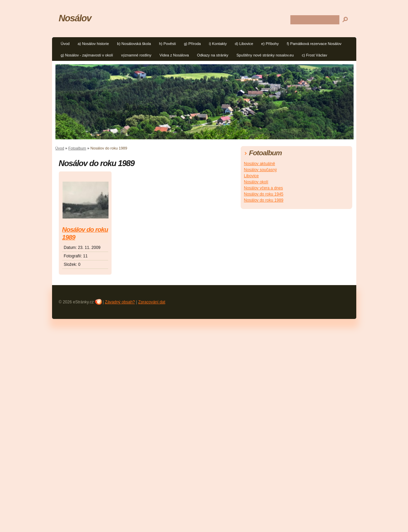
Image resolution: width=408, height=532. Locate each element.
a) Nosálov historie (93, 44)
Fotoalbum (77, 148)
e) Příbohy (270, 44)
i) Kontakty (218, 44)
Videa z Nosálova (174, 55)
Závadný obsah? (120, 302)
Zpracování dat (152, 302)
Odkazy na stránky (213, 55)
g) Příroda (192, 44)
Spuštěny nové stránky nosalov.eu (265, 55)
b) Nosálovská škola (134, 44)
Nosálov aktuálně (260, 164)
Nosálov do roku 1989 (85, 233)
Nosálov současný (260, 170)
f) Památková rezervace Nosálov (314, 44)
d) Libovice (244, 44)
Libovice (251, 176)
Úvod (65, 44)
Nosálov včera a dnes (263, 188)
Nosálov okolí (256, 182)
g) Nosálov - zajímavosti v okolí (87, 55)
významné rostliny (136, 55)
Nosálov (75, 18)
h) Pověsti (167, 44)
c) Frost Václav (315, 55)
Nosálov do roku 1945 (264, 194)
